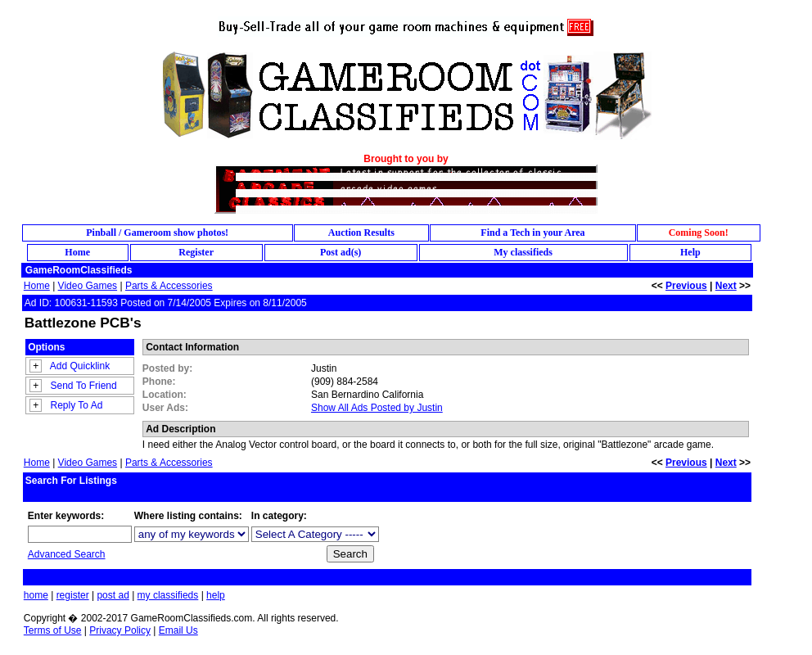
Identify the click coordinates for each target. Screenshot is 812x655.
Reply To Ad (77, 405)
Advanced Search (67, 554)
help (216, 595)
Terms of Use (53, 630)
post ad (113, 595)
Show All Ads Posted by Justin (377, 408)
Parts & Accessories (169, 286)
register (73, 595)
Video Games (88, 286)
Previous (686, 286)
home (36, 595)
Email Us (178, 630)
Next (726, 286)
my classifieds (168, 595)
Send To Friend (84, 386)
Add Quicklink (80, 366)
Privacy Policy (120, 630)
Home (37, 286)
